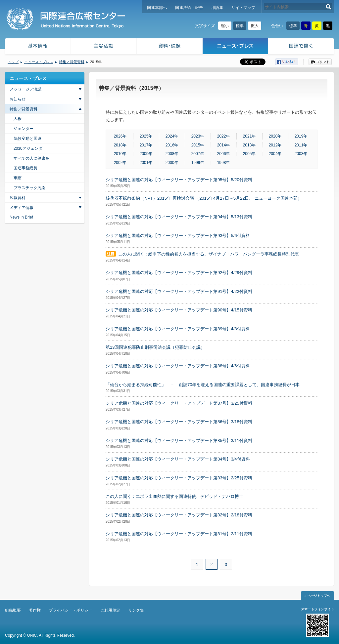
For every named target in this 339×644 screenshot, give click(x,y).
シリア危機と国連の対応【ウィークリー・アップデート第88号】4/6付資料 (178, 366)
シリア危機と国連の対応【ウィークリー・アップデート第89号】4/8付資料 (178, 329)
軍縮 (18, 178)
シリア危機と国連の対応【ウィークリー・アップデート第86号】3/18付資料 (179, 422)
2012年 (275, 145)
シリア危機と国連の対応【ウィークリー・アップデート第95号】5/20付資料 (179, 180)
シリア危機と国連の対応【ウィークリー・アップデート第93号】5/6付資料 (178, 236)
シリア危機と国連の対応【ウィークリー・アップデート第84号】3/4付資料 (178, 459)
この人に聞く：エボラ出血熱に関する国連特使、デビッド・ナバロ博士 (174, 496)
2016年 (172, 145)
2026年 (120, 136)
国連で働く (302, 47)
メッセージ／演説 (25, 89)
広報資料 (18, 198)
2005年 (249, 154)
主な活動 (104, 47)
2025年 (146, 136)
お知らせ (18, 99)
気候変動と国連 (27, 139)
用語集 (217, 8)
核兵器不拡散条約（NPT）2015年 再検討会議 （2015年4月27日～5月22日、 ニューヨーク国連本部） (204, 198)
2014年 (224, 145)
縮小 (225, 26)
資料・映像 (170, 47)
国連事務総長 (25, 168)
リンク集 (136, 610)
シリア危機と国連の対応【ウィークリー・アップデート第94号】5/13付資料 (179, 217)
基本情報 (37, 47)
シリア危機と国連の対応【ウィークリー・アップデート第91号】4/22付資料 (179, 291)
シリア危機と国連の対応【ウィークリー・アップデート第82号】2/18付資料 (179, 515)
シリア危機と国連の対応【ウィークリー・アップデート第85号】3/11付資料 (179, 441)
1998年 (224, 163)
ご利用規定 (110, 610)
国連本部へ (157, 8)
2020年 (275, 136)
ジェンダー (24, 129)
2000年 (172, 163)
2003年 (301, 154)
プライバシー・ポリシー (71, 610)
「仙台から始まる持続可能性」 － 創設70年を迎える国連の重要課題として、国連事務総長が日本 (203, 385)
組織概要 (13, 610)
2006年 (224, 154)
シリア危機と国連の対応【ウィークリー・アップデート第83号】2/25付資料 (179, 478)
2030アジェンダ (28, 148)
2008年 (172, 154)
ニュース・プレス (236, 47)
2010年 (120, 154)
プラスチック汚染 (29, 188)
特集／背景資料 (72, 62)
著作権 (35, 610)
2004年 (275, 154)
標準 (240, 26)
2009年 (146, 154)
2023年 (198, 136)
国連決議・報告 (189, 8)
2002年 (120, 163)
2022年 (224, 136)
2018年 (120, 145)
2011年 (301, 145)
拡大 (255, 26)
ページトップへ (317, 595)
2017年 (146, 145)
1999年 (198, 163)
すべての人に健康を (31, 158)
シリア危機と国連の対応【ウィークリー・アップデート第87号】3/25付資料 (179, 403)
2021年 (249, 136)
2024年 (172, 136)
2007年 (198, 154)
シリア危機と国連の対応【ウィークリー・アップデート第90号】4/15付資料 (179, 310)
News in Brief (21, 217)
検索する (329, 7)
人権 (18, 119)
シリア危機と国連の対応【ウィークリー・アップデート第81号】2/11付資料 (179, 534)
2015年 (198, 145)
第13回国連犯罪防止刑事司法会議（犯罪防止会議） (155, 347)
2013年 (249, 145)
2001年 (146, 163)
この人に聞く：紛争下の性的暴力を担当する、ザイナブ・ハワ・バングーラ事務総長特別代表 (209, 254)
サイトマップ (243, 8)
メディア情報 (22, 208)
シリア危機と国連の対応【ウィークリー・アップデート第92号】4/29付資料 (179, 273)
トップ (13, 62)
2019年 (301, 136)
